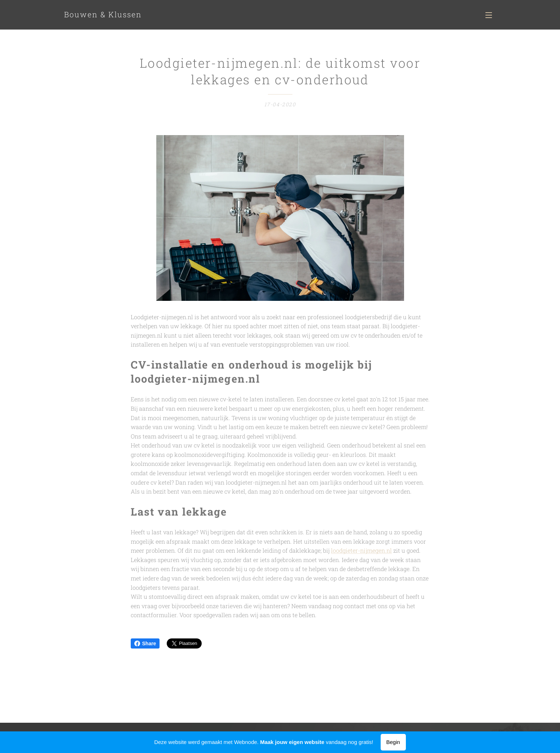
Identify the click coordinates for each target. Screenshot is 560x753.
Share (145, 643)
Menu (489, 15)
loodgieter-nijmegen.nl (361, 551)
